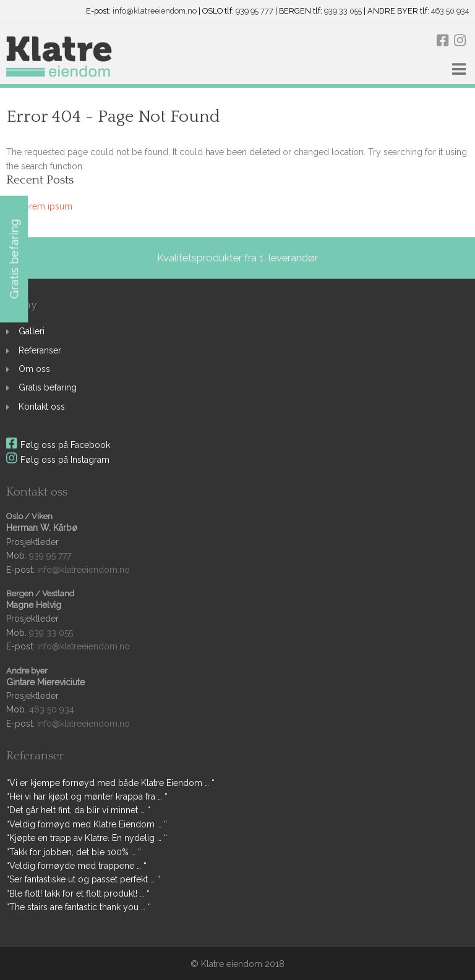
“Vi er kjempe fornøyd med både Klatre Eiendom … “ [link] (110, 783)
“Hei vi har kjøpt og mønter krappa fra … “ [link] (87, 796)
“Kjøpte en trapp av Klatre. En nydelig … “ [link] (87, 838)
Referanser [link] (40, 350)
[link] (59, 57)
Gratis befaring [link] (48, 387)
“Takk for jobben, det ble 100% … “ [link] (74, 852)
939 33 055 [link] (343, 11)
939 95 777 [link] (255, 11)
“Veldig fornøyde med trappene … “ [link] (76, 866)
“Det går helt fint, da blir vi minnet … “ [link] (78, 810)
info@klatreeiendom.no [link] (155, 11)
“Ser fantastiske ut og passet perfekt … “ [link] (83, 879)
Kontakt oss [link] (42, 407)
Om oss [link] (34, 369)
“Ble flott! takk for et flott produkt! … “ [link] (78, 893)
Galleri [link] (32, 331)
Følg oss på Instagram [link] (58, 460)
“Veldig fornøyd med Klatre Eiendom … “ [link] (87, 824)
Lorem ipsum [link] (45, 206)
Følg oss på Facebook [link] (58, 445)
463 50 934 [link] (450, 11)
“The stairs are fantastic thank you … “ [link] (79, 907)
